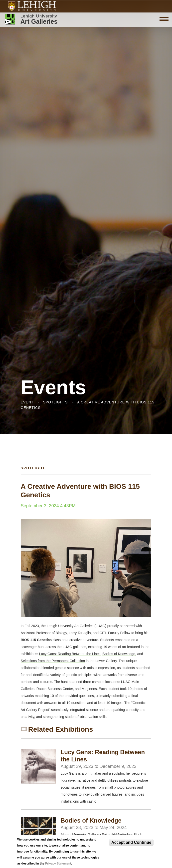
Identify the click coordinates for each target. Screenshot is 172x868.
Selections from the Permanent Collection (53, 661)
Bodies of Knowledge (91, 820)
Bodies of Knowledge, (119, 654)
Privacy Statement (58, 864)
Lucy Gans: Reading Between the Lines (70, 654)
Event (27, 402)
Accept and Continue (131, 842)
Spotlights (56, 402)
